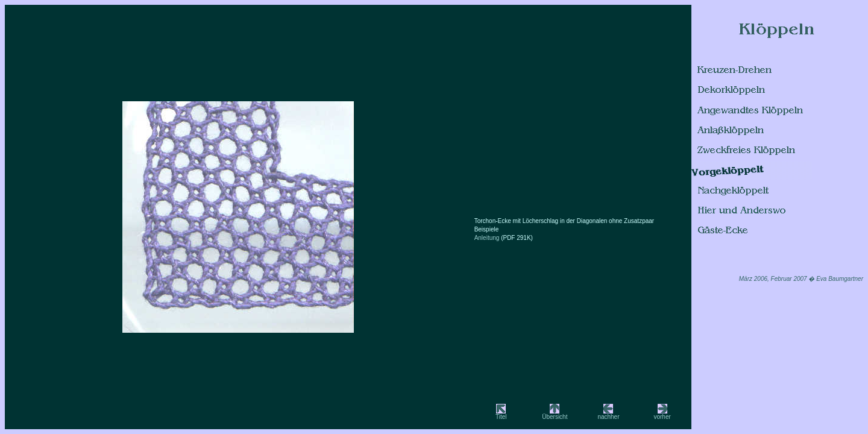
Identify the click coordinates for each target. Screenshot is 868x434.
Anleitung (488, 238)
